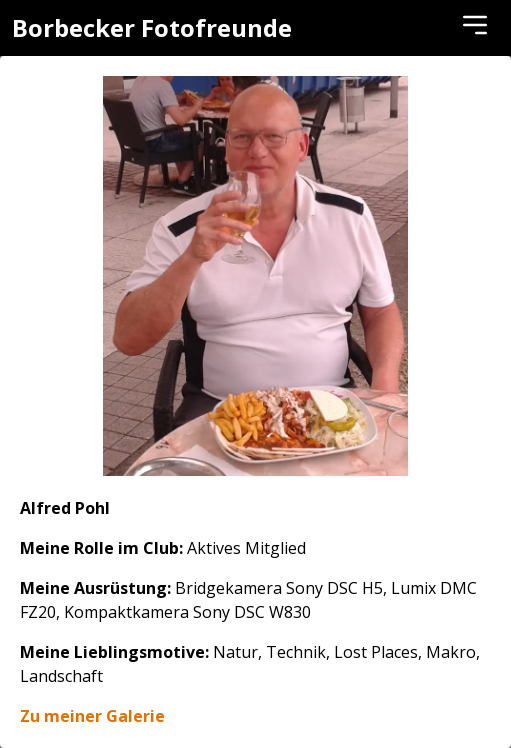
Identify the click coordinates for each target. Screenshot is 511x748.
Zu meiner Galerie (92, 716)
